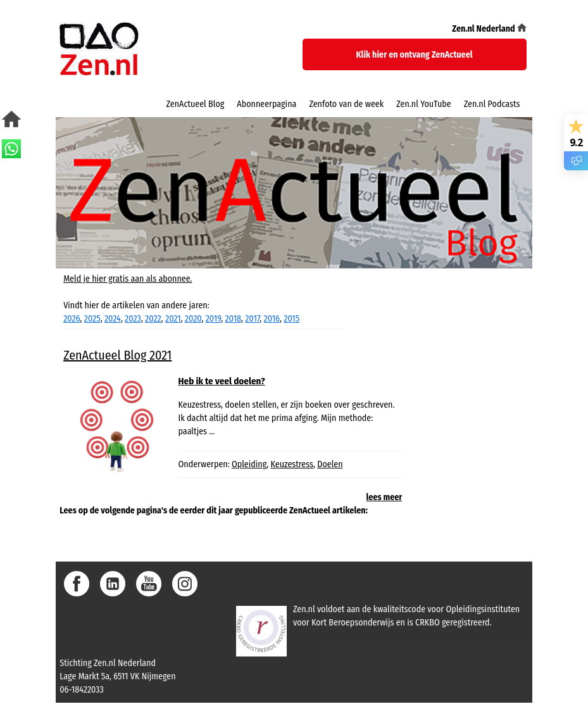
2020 (193, 319)
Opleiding (249, 464)
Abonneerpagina (266, 104)
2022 (153, 319)
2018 (234, 319)
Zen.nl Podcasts (492, 104)
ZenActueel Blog (195, 104)
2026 (72, 319)
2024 (113, 319)
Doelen (330, 464)
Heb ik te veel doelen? (222, 381)
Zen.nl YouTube (423, 104)
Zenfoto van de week (346, 104)
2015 (291, 319)
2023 (133, 319)
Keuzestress (292, 464)
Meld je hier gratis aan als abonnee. (128, 279)
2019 (214, 319)
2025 (92, 319)
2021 (173, 319)
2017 (252, 319)
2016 (272, 319)
